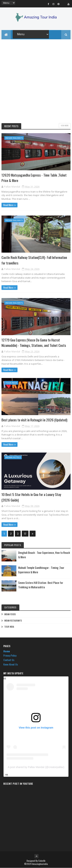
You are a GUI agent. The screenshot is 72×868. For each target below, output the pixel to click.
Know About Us (11, 664)
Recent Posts (11, 126)
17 (25, 534)
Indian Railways (14, 138)
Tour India (11, 383)
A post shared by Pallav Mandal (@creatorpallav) (36, 767)
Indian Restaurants (13, 621)
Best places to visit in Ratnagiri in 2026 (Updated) (34, 420)
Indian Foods (10, 614)
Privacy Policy (10, 656)
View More (65, 126)
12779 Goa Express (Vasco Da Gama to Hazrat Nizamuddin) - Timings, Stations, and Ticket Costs (34, 343)
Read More (8, 205)
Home (7, 651)
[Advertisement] (36, 82)
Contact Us (9, 660)
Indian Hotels (13, 457)
